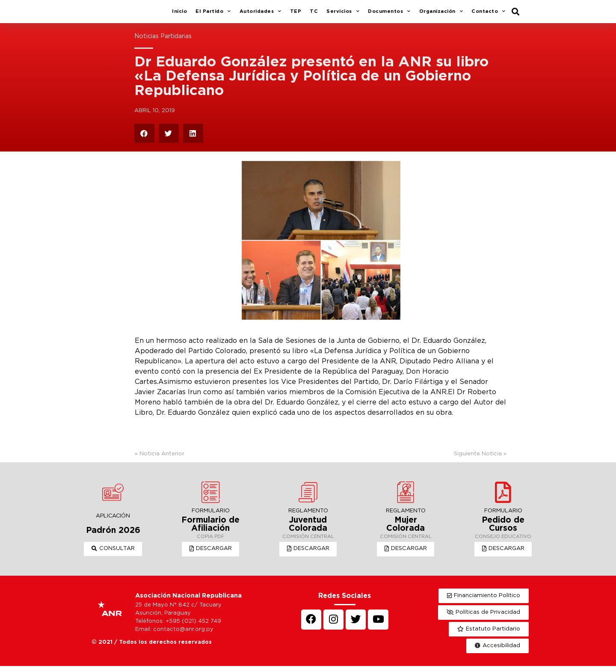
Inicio (179, 15)
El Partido (213, 15)
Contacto (489, 15)
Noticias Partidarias (163, 43)
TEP (296, 15)
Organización (441, 15)
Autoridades (261, 15)
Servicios (343, 15)
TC (314, 15)
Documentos (389, 15)
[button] (113, 555)
